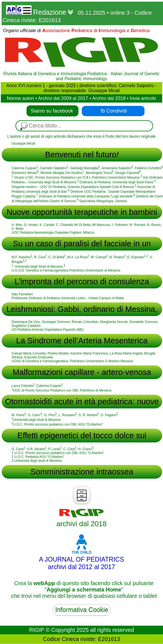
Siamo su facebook (52, 111)
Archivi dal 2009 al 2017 (63, 98)
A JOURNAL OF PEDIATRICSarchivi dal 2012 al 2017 (81, 559)
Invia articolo (143, 98)
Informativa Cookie (82, 610)
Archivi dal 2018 (109, 98)
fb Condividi (114, 111)
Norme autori (20, 98)
